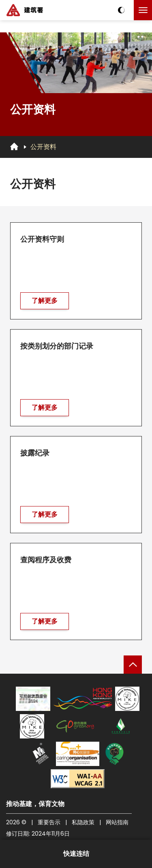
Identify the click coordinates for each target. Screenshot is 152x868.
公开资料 (43, 147)
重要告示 (49, 822)
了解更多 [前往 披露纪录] (45, 516)
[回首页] (14, 147)
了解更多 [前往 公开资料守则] (45, 302)
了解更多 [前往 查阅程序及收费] (45, 622)
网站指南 (117, 822)
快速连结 (76, 854)
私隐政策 (83, 822)
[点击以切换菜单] (143, 10)
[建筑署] (25, 10)
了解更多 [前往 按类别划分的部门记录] (45, 409)
